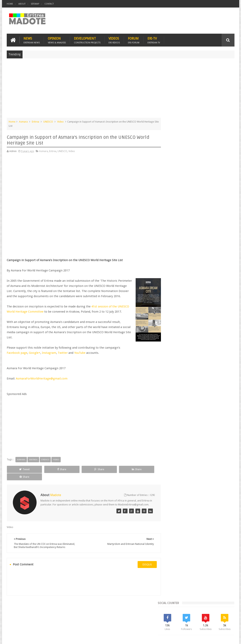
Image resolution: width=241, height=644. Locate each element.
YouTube (45, 361)
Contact (49, 4)
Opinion (57, 40)
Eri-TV (154, 40)
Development (87, 40)
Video (60, 121)
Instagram (14, 361)
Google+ (149, 356)
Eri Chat (133, 618)
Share (51, 478)
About (22, 4)
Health (171, 329)
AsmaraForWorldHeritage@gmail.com (42, 387)
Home (10, 4)
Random (223, 289)
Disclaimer (229, 638)
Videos (114, 40)
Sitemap (35, 4)
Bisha (183, 316)
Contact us (224, 618)
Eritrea (35, 121)
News (32, 40)
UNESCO (48, 121)
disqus (143, 569)
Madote (37, 638)
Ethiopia (225, 323)
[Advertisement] (121, 90)
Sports (211, 329)
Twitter (27, 361)
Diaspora (48, 618)
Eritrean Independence (204, 323)
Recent (177, 289)
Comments (200, 289)
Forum (134, 40)
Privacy (217, 638)
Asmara (23, 121)
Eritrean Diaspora (177, 323)
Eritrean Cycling (219, 316)
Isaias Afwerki (186, 329)
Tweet (21, 478)
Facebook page (131, 356)
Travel (65, 618)
